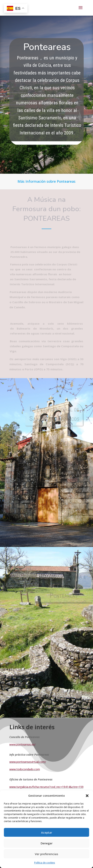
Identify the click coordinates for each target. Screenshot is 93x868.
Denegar (47, 843)
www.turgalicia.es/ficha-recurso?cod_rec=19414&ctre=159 (46, 787)
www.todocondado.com (25, 769)
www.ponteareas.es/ (22, 744)
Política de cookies (45, 863)
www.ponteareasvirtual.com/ (28, 762)
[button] (87, 796)
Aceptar (47, 832)
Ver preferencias (46, 854)
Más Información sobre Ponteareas (46, 181)
